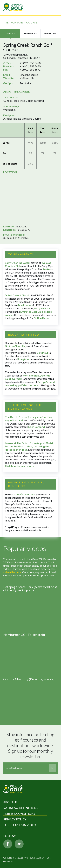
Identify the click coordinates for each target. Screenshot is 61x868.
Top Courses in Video (20, 825)
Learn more (30, 33)
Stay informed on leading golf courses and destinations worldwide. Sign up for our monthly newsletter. (31, 745)
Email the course (29, 75)
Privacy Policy (15, 819)
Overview (10, 33)
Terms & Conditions (19, 814)
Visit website (27, 78)
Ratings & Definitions (21, 808)
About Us (10, 802)
